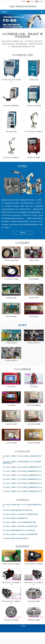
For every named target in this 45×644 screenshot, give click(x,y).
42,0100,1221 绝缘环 (11, 424)
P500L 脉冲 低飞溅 (11, 132)
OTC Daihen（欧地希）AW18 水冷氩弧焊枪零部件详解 (19, 522)
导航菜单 (4, 12)
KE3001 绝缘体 (34, 316)
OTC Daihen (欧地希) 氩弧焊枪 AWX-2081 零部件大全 (19, 530)
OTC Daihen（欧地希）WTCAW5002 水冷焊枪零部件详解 (20, 514)
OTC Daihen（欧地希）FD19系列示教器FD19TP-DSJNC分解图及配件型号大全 (22, 462)
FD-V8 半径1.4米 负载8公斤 (11, 157)
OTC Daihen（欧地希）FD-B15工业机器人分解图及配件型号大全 (22, 483)
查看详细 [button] (22, 233)
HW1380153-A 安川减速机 (11, 620)
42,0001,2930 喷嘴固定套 (34, 405)
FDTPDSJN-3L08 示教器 (11, 260)
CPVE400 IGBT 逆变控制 (34, 106)
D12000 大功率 (34, 80)
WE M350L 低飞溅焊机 (34, 157)
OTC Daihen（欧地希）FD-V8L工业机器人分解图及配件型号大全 (22, 475)
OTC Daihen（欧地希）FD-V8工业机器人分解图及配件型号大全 (22, 479)
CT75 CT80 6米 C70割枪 (11, 279)
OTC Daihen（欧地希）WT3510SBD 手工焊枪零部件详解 (20, 534)
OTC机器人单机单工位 (11, 360)
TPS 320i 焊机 (11, 387)
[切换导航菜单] (42, 12)
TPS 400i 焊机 (34, 387)
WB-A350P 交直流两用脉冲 (11, 106)
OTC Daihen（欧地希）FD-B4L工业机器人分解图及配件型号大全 (22, 491)
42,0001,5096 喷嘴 (11, 443)
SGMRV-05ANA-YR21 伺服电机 (34, 564)
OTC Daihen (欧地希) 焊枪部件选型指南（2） (16, 538)
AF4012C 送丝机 (34, 260)
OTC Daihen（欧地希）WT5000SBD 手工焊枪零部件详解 (20, 526)
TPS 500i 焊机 (11, 405)
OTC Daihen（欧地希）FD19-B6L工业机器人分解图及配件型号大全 (22, 457)
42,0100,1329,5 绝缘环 (34, 443)
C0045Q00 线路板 (11, 298)
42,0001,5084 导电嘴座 (34, 424)
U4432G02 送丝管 (34, 298)
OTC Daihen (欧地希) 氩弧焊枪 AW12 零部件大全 (18, 510)
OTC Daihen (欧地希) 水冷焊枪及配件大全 (15, 518)
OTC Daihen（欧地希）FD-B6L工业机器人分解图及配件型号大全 (22, 467)
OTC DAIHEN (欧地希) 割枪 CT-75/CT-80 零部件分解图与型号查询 (22, 505)
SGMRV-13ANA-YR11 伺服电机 (11, 564)
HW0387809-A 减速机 (34, 601)
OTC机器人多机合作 (11, 343)
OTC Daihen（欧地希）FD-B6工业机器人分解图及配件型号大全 (22, 471)
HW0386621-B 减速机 (34, 620)
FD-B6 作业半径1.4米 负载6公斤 (34, 132)
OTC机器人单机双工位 (34, 343)
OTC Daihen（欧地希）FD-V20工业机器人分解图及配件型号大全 (22, 487)
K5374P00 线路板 (34, 279)
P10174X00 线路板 (11, 316)
